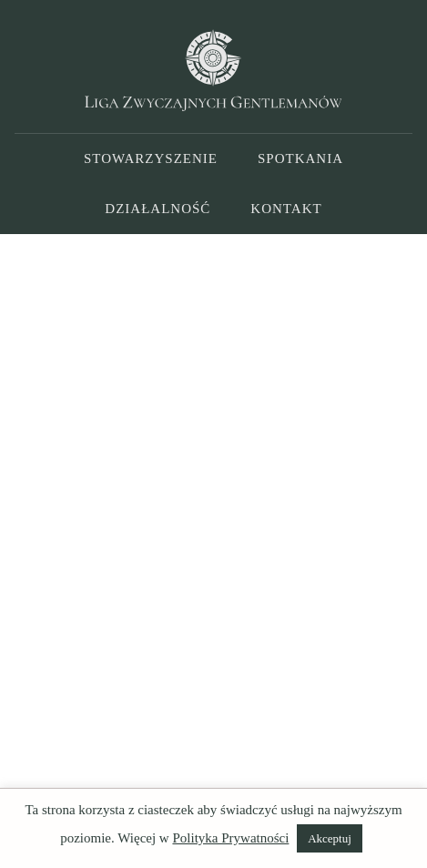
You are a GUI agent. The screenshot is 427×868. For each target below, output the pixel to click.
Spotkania (300, 158)
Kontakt (286, 209)
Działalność (158, 209)
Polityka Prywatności (230, 838)
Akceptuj (330, 838)
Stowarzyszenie (151, 158)
